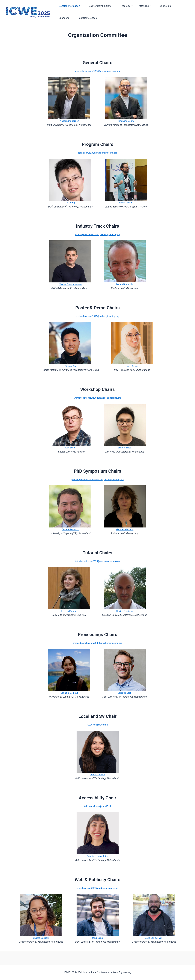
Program (124, 6)
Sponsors (177, 6)
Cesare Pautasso (70, 529)
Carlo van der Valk (154, 938)
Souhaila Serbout (69, 693)
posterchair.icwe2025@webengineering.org (97, 316)
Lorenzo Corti (125, 693)
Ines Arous (132, 366)
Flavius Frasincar (125, 611)
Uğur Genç (97, 938)
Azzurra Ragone (69, 611)
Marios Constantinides (70, 284)
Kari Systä (70, 448)
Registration (159, 6)
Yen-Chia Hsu (125, 448)
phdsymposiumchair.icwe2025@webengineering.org (98, 479)
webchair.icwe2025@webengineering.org (97, 888)
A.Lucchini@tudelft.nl (98, 725)
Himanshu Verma (126, 121)
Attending (141, 6)
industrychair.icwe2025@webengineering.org (98, 234)
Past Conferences (68, 18)
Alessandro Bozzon (69, 121)
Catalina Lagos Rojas (98, 856)
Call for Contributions (100, 6)
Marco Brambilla (125, 284)
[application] (81, 6)
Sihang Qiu (70, 366)
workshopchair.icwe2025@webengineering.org (98, 398)
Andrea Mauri (126, 203)
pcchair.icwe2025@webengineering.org (97, 153)
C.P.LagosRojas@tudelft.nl (97, 806)
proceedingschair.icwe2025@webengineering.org (98, 643)
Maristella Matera (125, 529)
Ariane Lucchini (97, 775)
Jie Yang (70, 203)
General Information (70, 6)
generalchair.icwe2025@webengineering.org (97, 71)
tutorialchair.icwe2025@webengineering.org (98, 561)
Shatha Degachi (41, 938)
